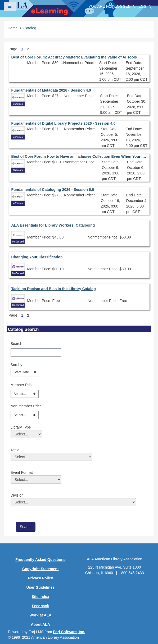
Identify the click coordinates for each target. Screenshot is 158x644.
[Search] (36, 353)
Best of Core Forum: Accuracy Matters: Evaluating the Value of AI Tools (74, 57)
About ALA (40, 624)
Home (13, 28)
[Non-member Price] (25, 415)
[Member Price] (25, 394)
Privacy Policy (40, 578)
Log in (145, 6)
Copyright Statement (40, 569)
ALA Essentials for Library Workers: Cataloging (53, 225)
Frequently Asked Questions (40, 560)
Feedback (40, 606)
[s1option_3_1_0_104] (25, 372)
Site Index (40, 597)
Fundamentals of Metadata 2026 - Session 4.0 (51, 90)
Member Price (22, 385)
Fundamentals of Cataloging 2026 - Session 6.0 (53, 190)
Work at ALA (40, 615)
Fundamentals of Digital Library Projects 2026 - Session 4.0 (64, 123)
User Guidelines (40, 587)
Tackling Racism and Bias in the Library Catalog (54, 289)
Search (16, 344)
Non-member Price (26, 406)
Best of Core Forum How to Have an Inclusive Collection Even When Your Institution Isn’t (79, 156)
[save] (26, 527)
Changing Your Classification (37, 257)
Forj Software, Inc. (69, 632)
